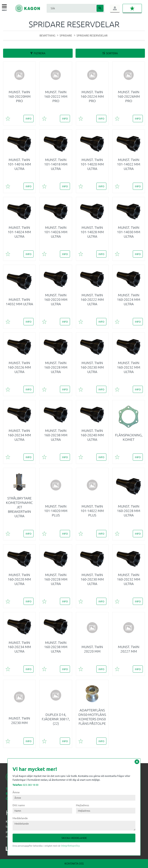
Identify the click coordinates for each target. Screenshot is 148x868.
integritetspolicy (70, 846)
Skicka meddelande (74, 838)
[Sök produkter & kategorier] (71, 8)
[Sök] (100, 8)
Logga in (115, 8)
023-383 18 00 (25, 785)
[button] (5, 6)
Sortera (112, 53)
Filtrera (40, 53)
